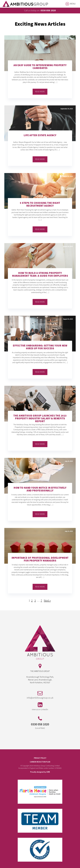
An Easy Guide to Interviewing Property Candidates (40, 67)
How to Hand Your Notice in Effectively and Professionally (40, 489)
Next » (47, 601)
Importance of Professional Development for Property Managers (40, 560)
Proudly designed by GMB (40, 772)
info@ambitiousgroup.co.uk (40, 698)
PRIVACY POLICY (40, 758)
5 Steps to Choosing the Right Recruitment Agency (40, 205)
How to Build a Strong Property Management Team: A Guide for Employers (40, 275)
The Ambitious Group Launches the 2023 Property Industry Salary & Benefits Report (40, 419)
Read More (40, 92)
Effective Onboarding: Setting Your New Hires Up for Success (40, 347)
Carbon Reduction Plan (40, 762)
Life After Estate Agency (40, 136)
